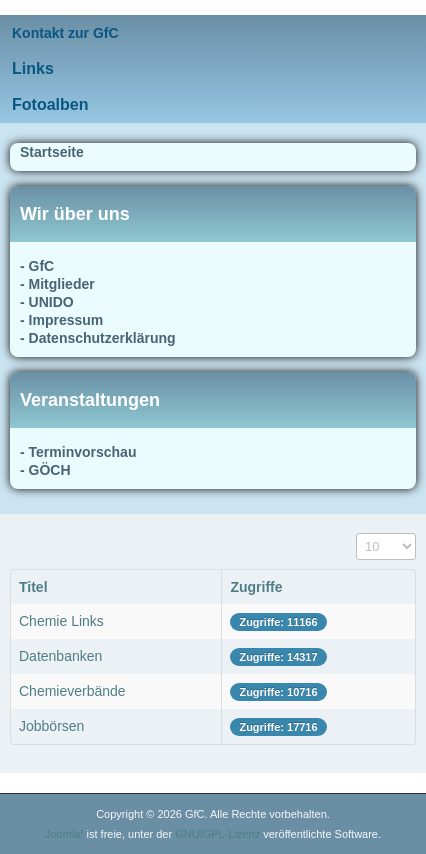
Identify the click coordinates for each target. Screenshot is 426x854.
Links (33, 68)
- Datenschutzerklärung (98, 338)
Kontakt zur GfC (65, 33)
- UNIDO (47, 302)
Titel (33, 587)
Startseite (52, 152)
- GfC (37, 266)
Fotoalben (50, 104)
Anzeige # (356, 533)
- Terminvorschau (78, 452)
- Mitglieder (57, 284)
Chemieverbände (72, 691)
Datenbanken (60, 656)
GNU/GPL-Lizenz (217, 834)
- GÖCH (45, 470)
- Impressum (61, 320)
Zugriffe (256, 587)
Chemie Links (61, 621)
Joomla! (64, 834)
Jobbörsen (51, 726)
